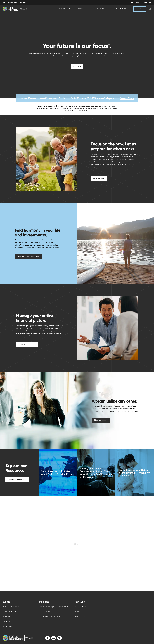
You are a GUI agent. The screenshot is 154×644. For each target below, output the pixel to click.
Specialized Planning (11, 612)
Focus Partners (45, 612)
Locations (7, 621)
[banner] (15, 9)
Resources (103, 10)
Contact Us (80, 617)
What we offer (99, 178)
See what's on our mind (17, 480)
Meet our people (101, 420)
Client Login (81, 607)
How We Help (65, 10)
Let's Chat (140, 9)
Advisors (6, 617)
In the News (8, 626)
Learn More (127, 98)
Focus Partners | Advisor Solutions (54, 607)
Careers (79, 612)
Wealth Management (11, 607)
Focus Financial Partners (50, 617)
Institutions (121, 10)
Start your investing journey (28, 257)
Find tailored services (27, 345)
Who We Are (84, 10)
